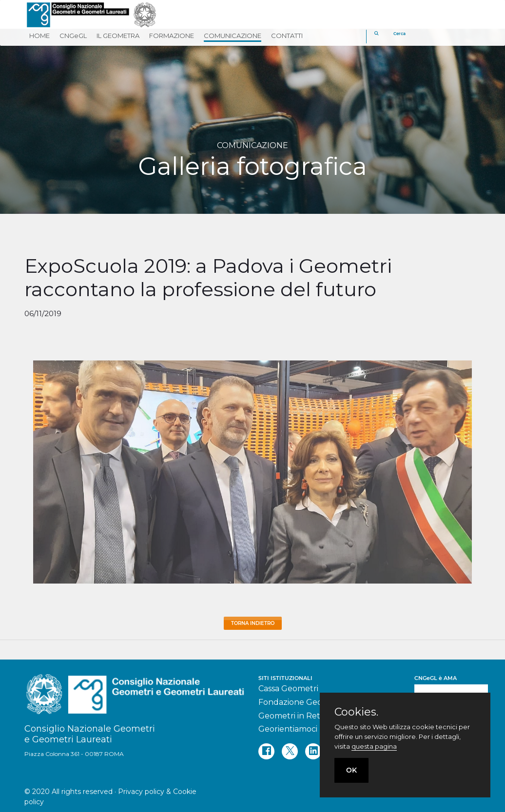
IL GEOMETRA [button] (118, 36)
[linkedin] (313, 751)
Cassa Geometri (288, 689)
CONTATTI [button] (287, 36)
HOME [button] (39, 36)
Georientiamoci (288, 729)
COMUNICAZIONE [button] (233, 36)
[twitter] (290, 751)
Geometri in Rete (292, 716)
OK (351, 770)
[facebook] (266, 751)
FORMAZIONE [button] (172, 36)
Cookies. (356, 712)
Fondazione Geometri (301, 702)
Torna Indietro (253, 623)
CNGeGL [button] (73, 36)
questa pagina (374, 746)
